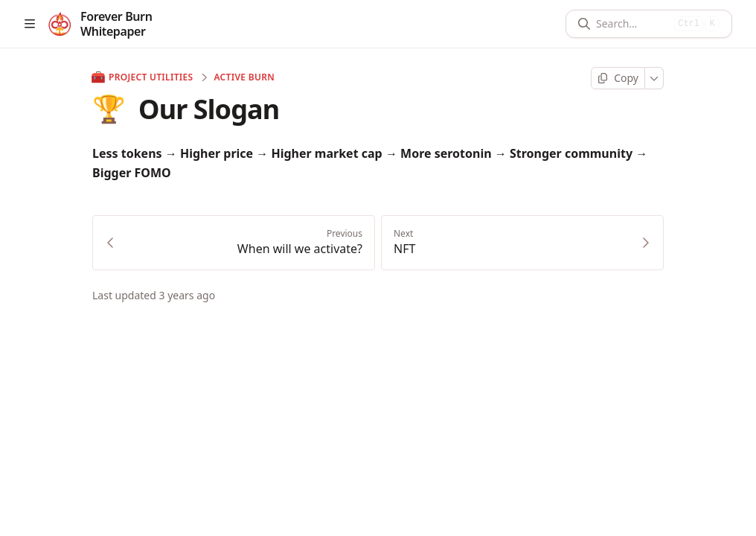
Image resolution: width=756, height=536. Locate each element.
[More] (654, 78)
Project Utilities (142, 77)
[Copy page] (618, 78)
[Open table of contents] (30, 24)
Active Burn (244, 77)
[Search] (632, 24)
